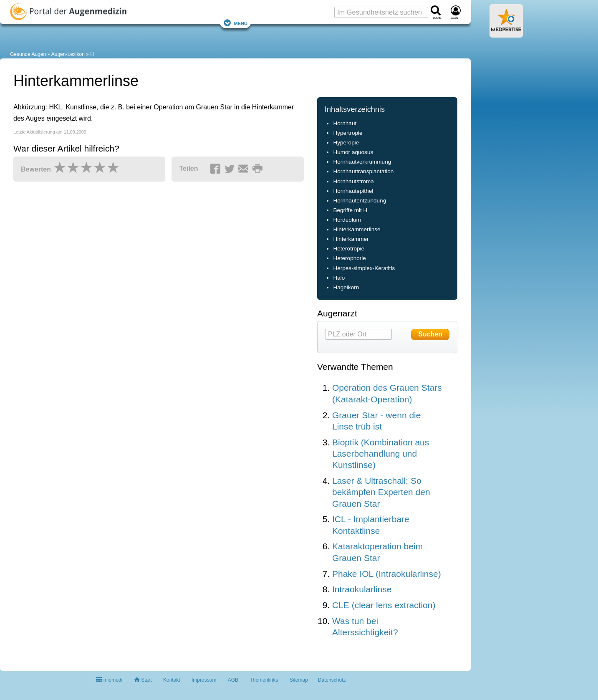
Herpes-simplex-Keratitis (364, 268)
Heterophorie (349, 258)
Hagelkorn (346, 287)
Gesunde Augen (28, 54)
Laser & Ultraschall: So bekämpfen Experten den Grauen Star (381, 492)
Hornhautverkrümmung (362, 162)
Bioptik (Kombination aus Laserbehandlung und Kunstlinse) (381, 454)
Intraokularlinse (362, 589)
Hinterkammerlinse (357, 229)
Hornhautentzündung (360, 201)
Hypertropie (348, 133)
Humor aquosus (353, 152)
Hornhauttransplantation (363, 171)
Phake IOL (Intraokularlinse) (387, 574)
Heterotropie (349, 249)
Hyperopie (346, 143)
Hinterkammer (351, 239)
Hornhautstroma (353, 181)
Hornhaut (345, 123)
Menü (235, 23)
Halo (339, 278)
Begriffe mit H (350, 210)
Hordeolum (347, 220)
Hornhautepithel (353, 191)
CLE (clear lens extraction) (384, 605)
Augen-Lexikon (68, 54)
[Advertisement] (143, 270)
